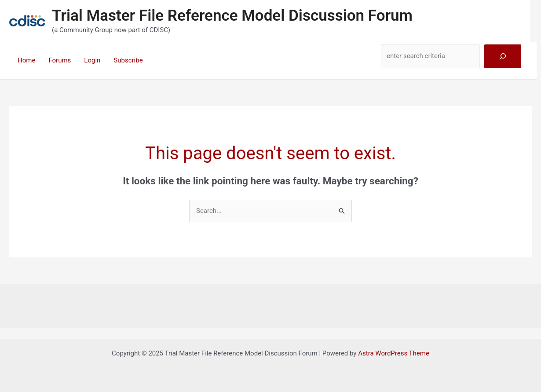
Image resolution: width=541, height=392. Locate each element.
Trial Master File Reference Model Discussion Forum (232, 16)
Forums (60, 60)
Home (26, 60)
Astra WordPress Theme (394, 353)
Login (92, 60)
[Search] (503, 56)
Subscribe (128, 60)
